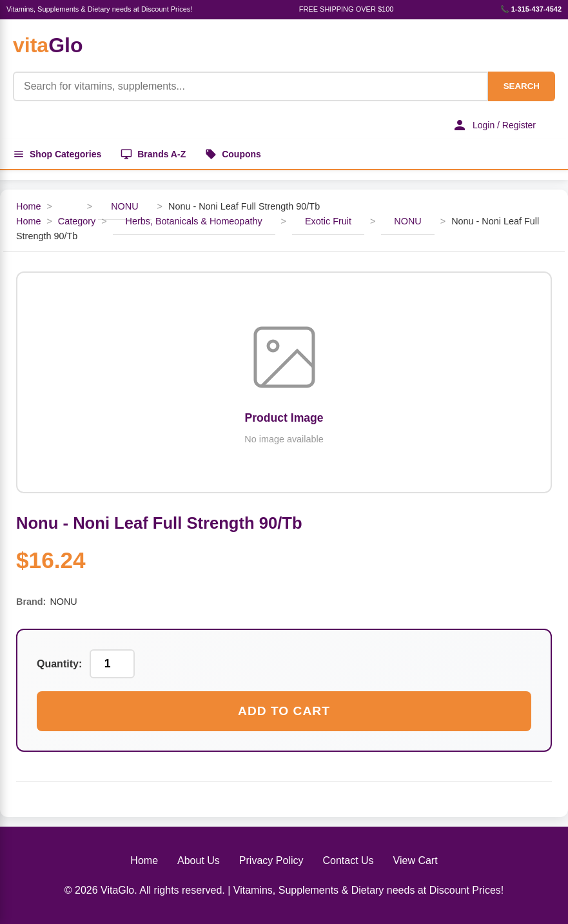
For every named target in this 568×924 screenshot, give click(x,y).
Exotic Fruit (328, 221)
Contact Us (348, 860)
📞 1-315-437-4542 (531, 9)
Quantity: (59, 664)
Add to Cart (284, 711)
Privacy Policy (271, 860)
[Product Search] (250, 86)
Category (77, 221)
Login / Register (494, 125)
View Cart (416, 860)
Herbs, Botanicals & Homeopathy (194, 221)
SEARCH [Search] (522, 86)
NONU (124, 206)
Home (28, 206)
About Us (199, 860)
